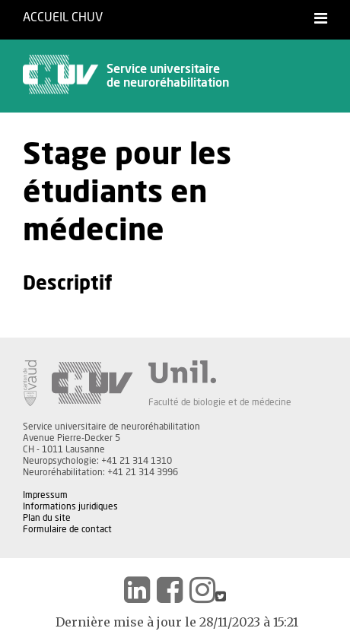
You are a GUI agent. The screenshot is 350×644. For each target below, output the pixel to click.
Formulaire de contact (67, 529)
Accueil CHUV (63, 17)
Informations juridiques (70, 506)
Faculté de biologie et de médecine (220, 402)
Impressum (45, 495)
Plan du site (47, 518)
